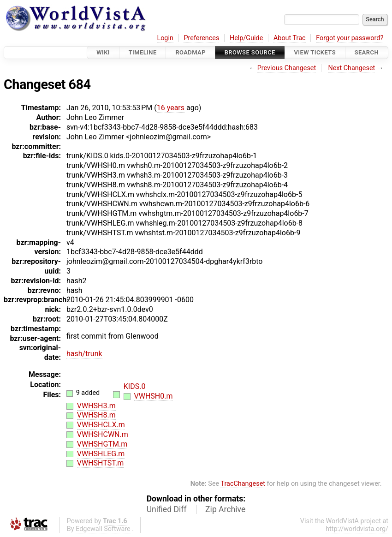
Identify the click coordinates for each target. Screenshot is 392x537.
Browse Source (250, 52)
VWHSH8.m (96, 415)
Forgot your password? (350, 38)
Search (367, 52)
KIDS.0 (135, 386)
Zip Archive (225, 509)
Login (165, 38)
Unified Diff (167, 509)
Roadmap (190, 52)
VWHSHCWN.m (103, 434)
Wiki (103, 52)
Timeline (143, 52)
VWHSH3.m (96, 406)
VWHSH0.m (154, 396)
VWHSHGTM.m (102, 444)
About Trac (290, 38)
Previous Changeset (287, 68)
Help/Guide (246, 38)
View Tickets (315, 52)
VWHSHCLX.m (101, 425)
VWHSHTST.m (101, 463)
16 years (171, 108)
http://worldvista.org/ (357, 529)
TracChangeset (243, 484)
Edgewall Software (103, 529)
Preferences (201, 38)
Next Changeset (351, 68)
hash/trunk (84, 354)
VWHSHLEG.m (101, 454)
